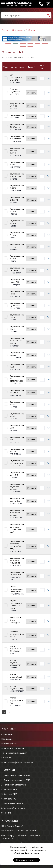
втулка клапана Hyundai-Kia (17, 304)
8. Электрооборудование (14, 808)
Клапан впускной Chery (17, 687)
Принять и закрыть (27, 860)
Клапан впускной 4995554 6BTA (16, 663)
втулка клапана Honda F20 (17, 281)
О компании (7, 734)
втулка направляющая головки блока (17, 589)
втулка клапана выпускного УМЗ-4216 (17, 513)
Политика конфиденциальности (17, 762)
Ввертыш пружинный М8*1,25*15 (15, 92)
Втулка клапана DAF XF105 (17, 199)
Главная (6, 30)
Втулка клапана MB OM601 (17, 392)
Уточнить (32, 79)
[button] (8, 43)
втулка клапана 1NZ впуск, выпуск (17, 150)
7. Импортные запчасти (13, 803)
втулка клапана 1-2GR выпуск (17, 137)
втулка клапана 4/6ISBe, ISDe (17, 175)
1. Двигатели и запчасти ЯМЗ (16, 775)
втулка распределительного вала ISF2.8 (17, 604)
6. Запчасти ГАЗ (9, 799)
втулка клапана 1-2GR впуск (17, 126)
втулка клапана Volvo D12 (17, 474)
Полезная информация (13, 748)
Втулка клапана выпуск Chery (17, 500)
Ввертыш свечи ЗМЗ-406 (17, 105)
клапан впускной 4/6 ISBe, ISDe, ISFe (16, 648)
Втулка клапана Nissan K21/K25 (17, 462)
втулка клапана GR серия (17, 269)
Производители (9, 743)
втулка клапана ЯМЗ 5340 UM (17, 573)
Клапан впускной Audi (16, 676)
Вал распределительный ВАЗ (17, 77)
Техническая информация (14, 753)
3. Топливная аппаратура (14, 785)
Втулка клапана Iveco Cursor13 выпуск (17, 341)
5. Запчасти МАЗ (9, 794)
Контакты (6, 757)
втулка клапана (17, 115)
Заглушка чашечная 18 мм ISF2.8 (17, 634)
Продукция (18, 30)
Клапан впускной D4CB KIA (16, 700)
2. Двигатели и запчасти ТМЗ (16, 780)
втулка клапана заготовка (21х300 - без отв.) (17, 528)
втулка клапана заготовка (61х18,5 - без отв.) (17, 545)
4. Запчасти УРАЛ (10, 789)
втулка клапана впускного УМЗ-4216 (17, 487)
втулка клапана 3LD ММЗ (17, 163)
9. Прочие (31, 30)
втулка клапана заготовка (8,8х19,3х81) (17, 560)
